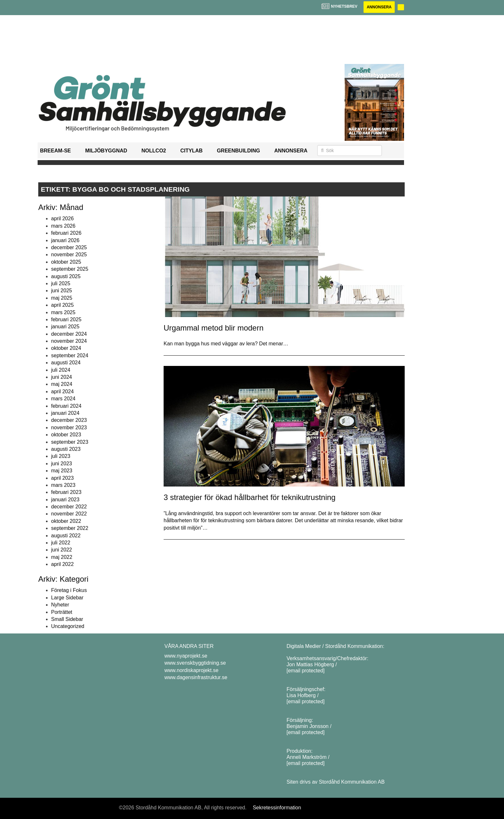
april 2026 (62, 218)
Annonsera (379, 7)
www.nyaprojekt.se (186, 656)
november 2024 (69, 341)
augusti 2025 (66, 276)
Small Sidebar (67, 619)
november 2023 (69, 428)
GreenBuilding (239, 151)
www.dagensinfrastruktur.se (196, 677)
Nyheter (60, 605)
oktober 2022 (66, 521)
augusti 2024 (66, 363)
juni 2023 (62, 464)
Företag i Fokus (69, 590)
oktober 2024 (66, 348)
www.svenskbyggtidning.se (195, 663)
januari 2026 (65, 240)
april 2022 (62, 564)
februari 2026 (66, 233)
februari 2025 (66, 319)
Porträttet (62, 612)
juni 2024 (62, 377)
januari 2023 (65, 500)
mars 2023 (63, 485)
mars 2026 (63, 226)
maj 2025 (62, 298)
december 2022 (69, 507)
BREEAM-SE (56, 151)
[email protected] (306, 671)
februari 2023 (66, 492)
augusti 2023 (66, 449)
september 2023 (70, 442)
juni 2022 (62, 550)
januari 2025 (65, 327)
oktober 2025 (66, 262)
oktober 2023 (66, 435)
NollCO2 (154, 151)
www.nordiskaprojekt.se (192, 670)
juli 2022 (61, 543)
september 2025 (70, 269)
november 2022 (69, 514)
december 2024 (69, 334)
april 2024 (62, 391)
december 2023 (69, 420)
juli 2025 (61, 283)
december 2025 (69, 247)
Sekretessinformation (277, 808)
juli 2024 (61, 370)
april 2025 (62, 305)
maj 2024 (62, 384)
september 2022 (70, 528)
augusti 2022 (66, 536)
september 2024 (70, 355)
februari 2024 (66, 406)
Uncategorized (68, 626)
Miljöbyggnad (106, 151)
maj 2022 (62, 557)
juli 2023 (61, 456)
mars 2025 (63, 312)
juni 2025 (62, 291)
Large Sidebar (67, 598)
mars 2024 (63, 399)
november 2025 (69, 255)
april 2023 (62, 478)
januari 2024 (65, 413)
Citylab (191, 151)
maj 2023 (62, 471)
